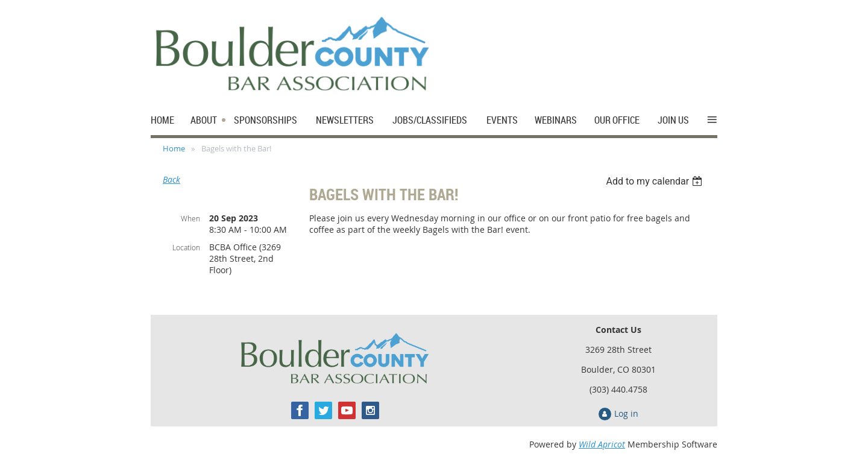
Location (186, 247)
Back (171, 179)
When (190, 218)
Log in (626, 413)
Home (174, 148)
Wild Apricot (602, 444)
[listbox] (656, 181)
